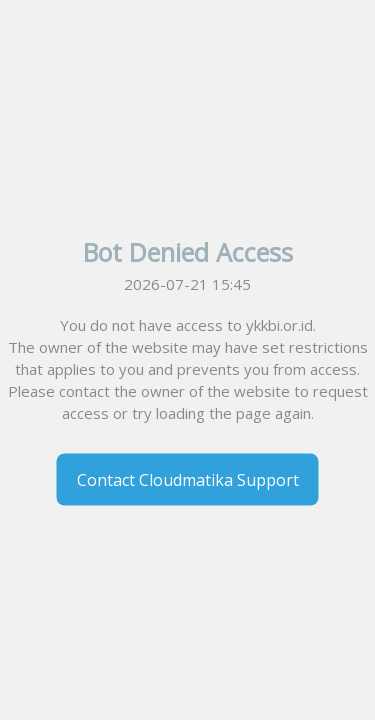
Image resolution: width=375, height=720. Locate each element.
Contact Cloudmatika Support (188, 480)
